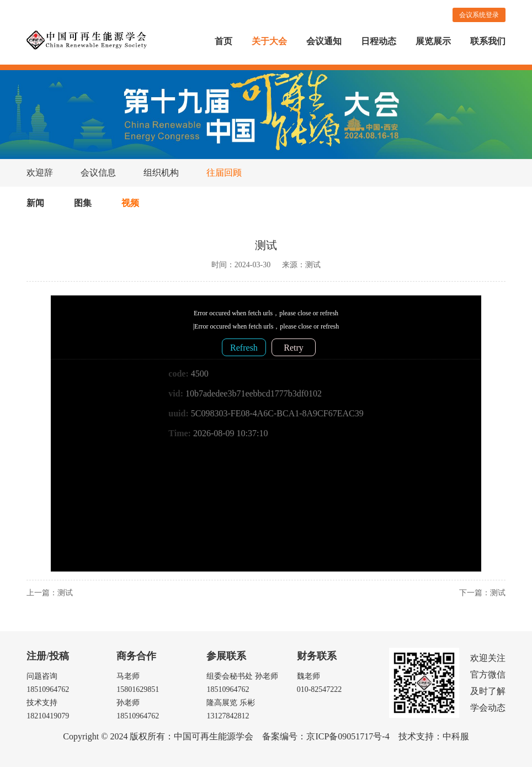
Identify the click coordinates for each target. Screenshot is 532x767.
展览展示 (433, 41)
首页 (224, 41)
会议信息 (98, 173)
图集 (83, 203)
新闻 (35, 203)
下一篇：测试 (482, 593)
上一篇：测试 (50, 593)
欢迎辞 (40, 173)
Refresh (244, 348)
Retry (294, 348)
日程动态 (379, 41)
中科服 (456, 736)
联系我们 (488, 41)
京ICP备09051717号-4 (348, 736)
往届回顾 (224, 173)
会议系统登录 (479, 15)
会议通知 (324, 41)
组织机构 (161, 173)
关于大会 (269, 41)
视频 (130, 203)
